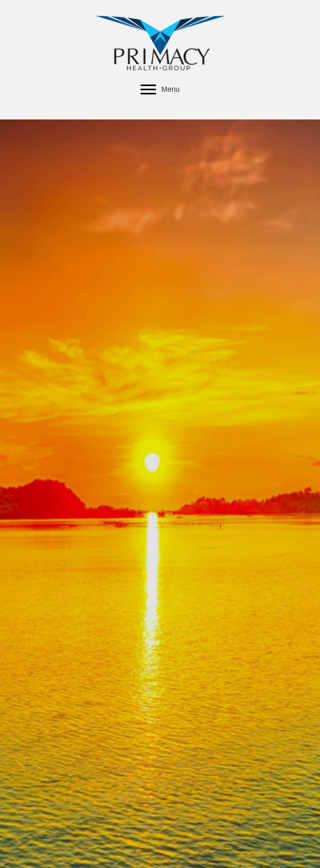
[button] (148, 90)
